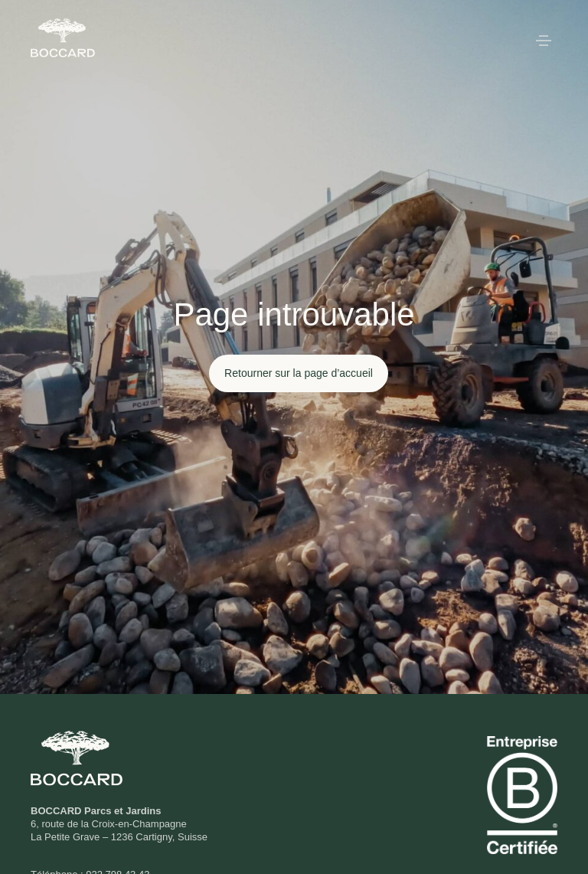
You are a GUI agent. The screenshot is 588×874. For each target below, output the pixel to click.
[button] (544, 42)
